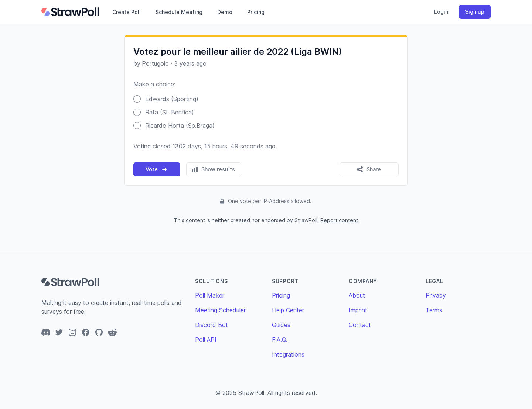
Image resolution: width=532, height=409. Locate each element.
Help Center (288, 310)
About (357, 295)
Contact (360, 325)
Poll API (206, 340)
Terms (434, 310)
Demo (225, 12)
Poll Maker (210, 295)
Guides (281, 325)
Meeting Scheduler (220, 310)
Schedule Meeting (179, 12)
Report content (339, 220)
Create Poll (127, 12)
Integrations (288, 354)
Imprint (358, 310)
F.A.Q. (280, 340)
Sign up (475, 12)
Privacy (436, 295)
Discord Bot (212, 325)
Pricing (256, 12)
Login (441, 12)
